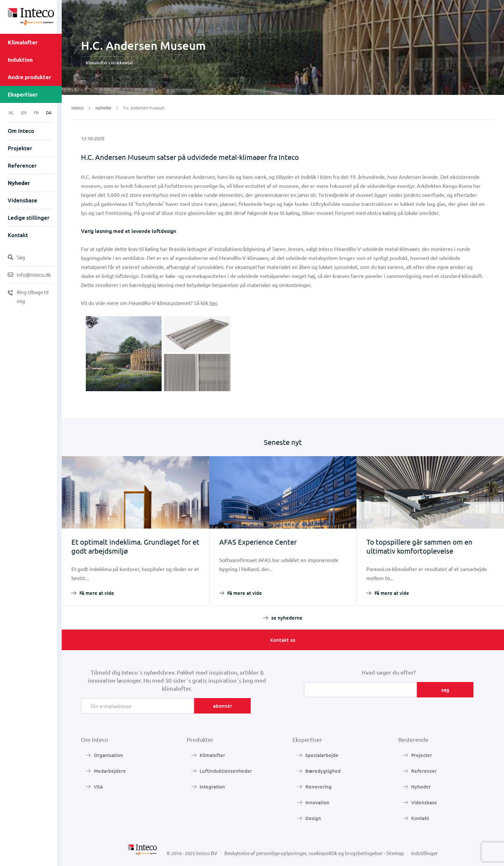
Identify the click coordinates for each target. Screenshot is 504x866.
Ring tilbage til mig (28, 296)
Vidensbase (22, 200)
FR (36, 112)
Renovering (319, 787)
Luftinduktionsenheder (226, 771)
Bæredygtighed (323, 771)
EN (24, 112)
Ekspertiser (23, 94)
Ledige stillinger (29, 218)
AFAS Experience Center (258, 542)
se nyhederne (287, 618)
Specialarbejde (322, 755)
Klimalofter (23, 42)
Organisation (108, 755)
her (213, 303)
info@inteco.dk (29, 275)
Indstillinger (424, 853)
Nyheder (19, 183)
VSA (98, 787)
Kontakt (18, 235)
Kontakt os (283, 640)
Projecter (422, 755)
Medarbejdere (110, 771)
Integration (212, 787)
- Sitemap (394, 853)
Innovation (317, 802)
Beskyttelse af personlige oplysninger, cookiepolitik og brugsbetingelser (304, 853)
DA (49, 112)
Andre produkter (29, 77)
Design (313, 818)
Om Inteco (21, 131)
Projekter (20, 148)
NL (11, 112)
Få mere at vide (97, 593)
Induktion (20, 60)
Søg (16, 257)
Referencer (22, 166)
